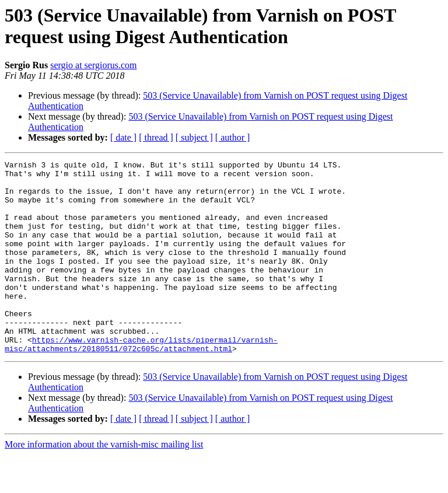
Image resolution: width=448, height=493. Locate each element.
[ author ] (233, 137)
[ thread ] (156, 137)
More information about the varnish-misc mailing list (104, 483)
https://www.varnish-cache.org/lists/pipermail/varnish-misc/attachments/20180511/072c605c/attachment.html (141, 382)
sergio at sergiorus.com (93, 65)
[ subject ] (194, 137)
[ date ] (123, 137)
